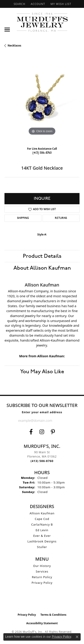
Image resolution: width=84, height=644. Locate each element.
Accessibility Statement (42, 623)
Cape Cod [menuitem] (42, 519)
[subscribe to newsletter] (62, 420)
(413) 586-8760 (42, 153)
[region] (42, 99)
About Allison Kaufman (42, 268)
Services (42, 571)
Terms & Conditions (53, 615)
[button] (19, 4)
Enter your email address (42, 412)
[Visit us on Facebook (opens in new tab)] (31, 432)
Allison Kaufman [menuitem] (42, 513)
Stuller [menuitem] (42, 547)
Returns (61, 218)
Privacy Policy (42, 583)
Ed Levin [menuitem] (42, 530)
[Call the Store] (42, 461)
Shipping (23, 218)
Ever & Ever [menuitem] (42, 536)
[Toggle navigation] (7, 30)
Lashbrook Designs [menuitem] (42, 541)
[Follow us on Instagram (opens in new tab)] (42, 432)
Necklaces (14, 46)
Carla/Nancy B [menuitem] (42, 524)
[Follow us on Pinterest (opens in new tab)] (53, 432)
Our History (42, 566)
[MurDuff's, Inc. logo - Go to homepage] (42, 22)
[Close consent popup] (77, 637)
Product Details (42, 256)
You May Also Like (42, 372)
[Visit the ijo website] (42, 601)
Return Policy (42, 577)
